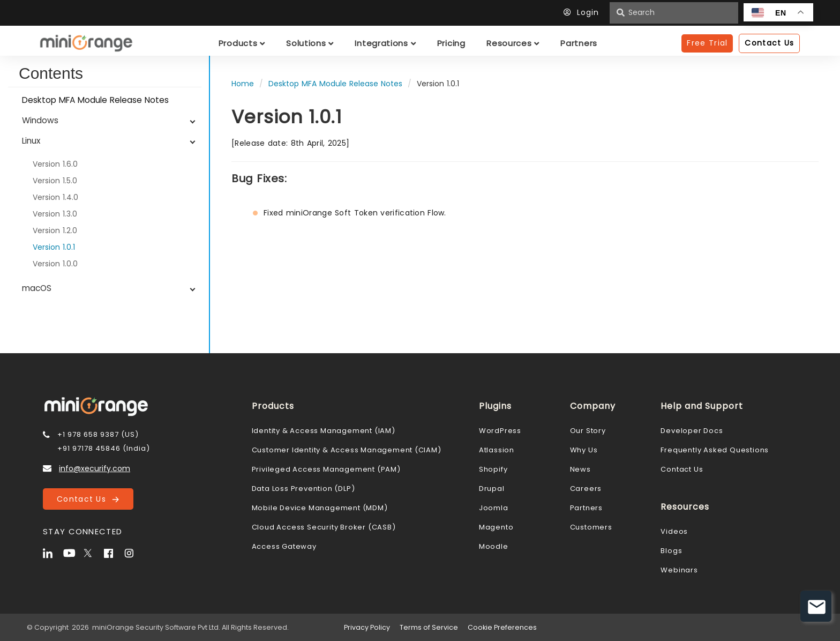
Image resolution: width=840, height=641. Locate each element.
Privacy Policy (367, 627)
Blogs (671, 551)
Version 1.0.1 (54, 247)
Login (584, 12)
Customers (591, 527)
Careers (586, 489)
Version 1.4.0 (55, 197)
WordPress (500, 431)
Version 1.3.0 (55, 214)
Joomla (494, 508)
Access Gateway (284, 546)
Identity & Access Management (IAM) (324, 431)
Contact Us (88, 499)
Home (243, 84)
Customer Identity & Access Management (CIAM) (347, 450)
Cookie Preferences (502, 627)
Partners (586, 508)
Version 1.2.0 (55, 230)
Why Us (584, 450)
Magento (496, 527)
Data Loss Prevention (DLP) (303, 489)
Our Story (588, 431)
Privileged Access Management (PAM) (326, 469)
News (580, 469)
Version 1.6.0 (55, 164)
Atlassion (497, 450)
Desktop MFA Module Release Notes (95, 100)
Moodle (494, 546)
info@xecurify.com (95, 468)
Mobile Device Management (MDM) (320, 508)
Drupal (492, 489)
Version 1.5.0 (55, 181)
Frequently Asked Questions (715, 450)
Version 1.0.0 (55, 264)
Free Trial (707, 43)
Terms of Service (429, 627)
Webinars (679, 570)
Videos (674, 531)
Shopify (493, 469)
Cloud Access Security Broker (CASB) (324, 527)
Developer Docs (692, 431)
